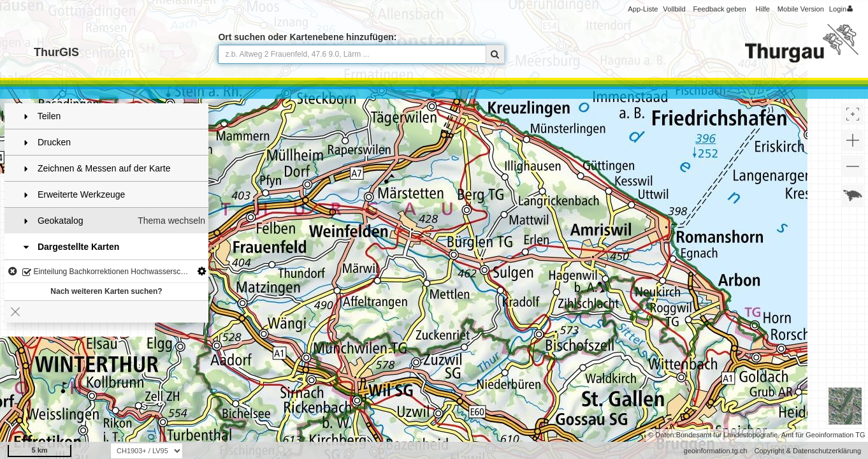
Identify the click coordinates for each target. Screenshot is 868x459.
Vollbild (674, 9)
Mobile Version (801, 9)
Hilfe (763, 9)
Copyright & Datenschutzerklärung (807, 451)
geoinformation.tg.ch (716, 451)
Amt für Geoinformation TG (823, 435)
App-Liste (643, 9)
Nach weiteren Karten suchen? (106, 291)
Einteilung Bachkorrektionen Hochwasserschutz (109, 273)
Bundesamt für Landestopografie (727, 435)
